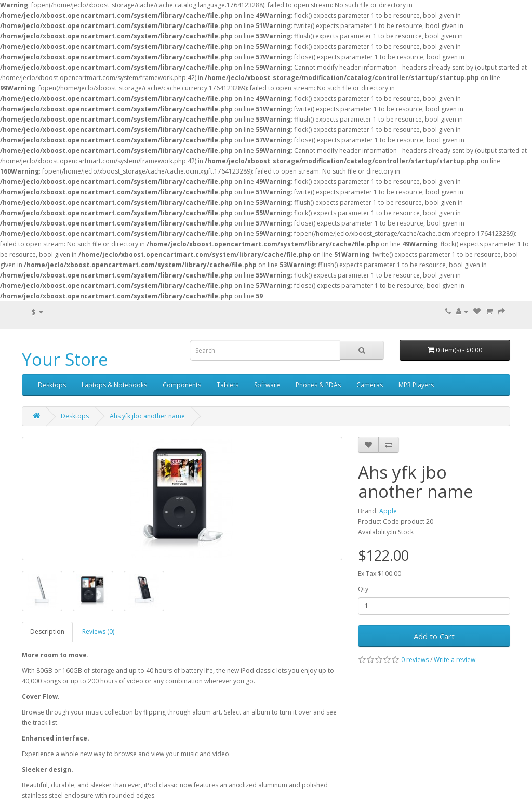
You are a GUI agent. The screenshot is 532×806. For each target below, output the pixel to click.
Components (182, 385)
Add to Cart (434, 636)
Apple (388, 511)
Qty (363, 589)
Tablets (228, 385)
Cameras (370, 385)
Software (267, 385)
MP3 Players (416, 385)
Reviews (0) (98, 632)
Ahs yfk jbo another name (147, 416)
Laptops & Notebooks (114, 385)
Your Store (65, 359)
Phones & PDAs (318, 385)
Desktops (52, 385)
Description (47, 632)
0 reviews (415, 660)
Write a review (455, 660)
